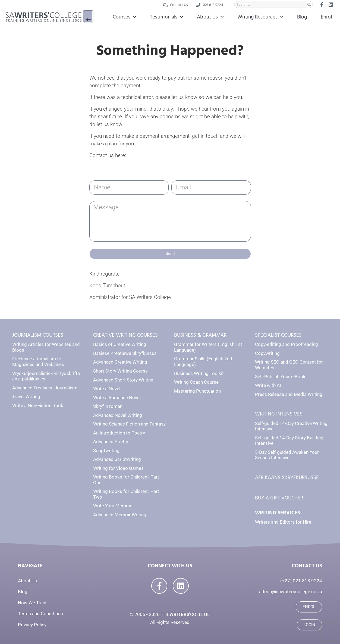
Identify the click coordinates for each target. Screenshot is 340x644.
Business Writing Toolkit (199, 373)
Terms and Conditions (40, 614)
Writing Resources (260, 17)
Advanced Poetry (111, 442)
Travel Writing (26, 396)
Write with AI (268, 385)
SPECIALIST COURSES (278, 335)
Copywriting (267, 353)
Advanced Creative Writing (120, 362)
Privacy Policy (32, 625)
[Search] (309, 4)
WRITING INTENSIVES (279, 414)
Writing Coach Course (196, 382)
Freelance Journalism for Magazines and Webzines (38, 362)
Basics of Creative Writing (120, 344)
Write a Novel (107, 389)
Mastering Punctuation (197, 391)
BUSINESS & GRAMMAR (200, 335)
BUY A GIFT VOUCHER (279, 498)
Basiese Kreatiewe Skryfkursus (125, 353)
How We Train (32, 603)
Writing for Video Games (118, 468)
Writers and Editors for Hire (283, 522)
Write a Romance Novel (117, 398)
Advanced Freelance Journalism (45, 388)
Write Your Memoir (112, 506)
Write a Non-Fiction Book (38, 405)
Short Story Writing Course (120, 371)
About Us (210, 17)
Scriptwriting (106, 451)
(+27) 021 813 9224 (301, 581)
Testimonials (167, 17)
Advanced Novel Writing (118, 415)
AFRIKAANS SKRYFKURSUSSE (287, 478)
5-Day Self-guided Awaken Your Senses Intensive (287, 455)
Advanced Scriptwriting (117, 459)
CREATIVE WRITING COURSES (125, 335)
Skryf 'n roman (108, 406)
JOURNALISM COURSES (38, 335)
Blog (302, 17)
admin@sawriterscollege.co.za (291, 592)
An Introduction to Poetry (119, 433)
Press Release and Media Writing (289, 394)
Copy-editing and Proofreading (287, 344)
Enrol (326, 17)
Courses (125, 17)
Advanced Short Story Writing (123, 380)
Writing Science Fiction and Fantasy (129, 424)
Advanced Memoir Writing (120, 515)
